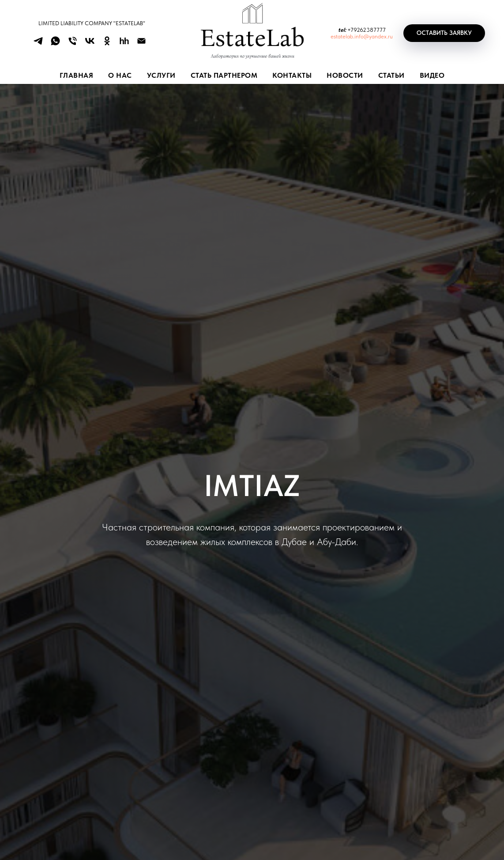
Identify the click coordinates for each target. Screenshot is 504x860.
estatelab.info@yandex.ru (362, 36)
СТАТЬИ (391, 75)
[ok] (107, 44)
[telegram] (38, 44)
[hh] (124, 44)
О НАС (120, 75)
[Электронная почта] (141, 44)
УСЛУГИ (161, 75)
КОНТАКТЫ (292, 75)
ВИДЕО (432, 75)
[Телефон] (73, 44)
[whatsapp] (55, 44)
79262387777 (368, 30)
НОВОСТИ (345, 75)
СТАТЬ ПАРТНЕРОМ (224, 75)
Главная (77, 75)
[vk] (90, 44)
